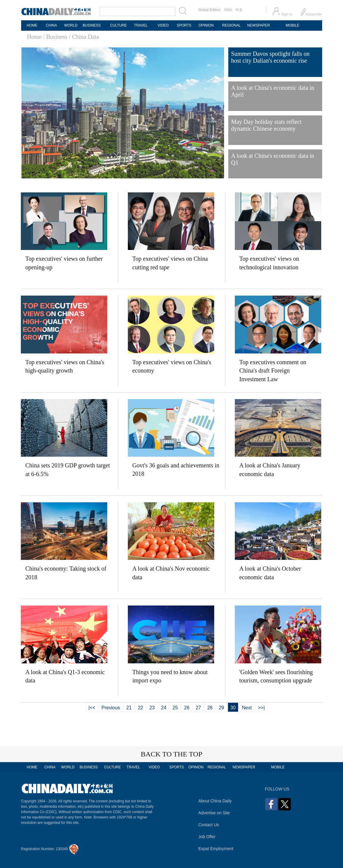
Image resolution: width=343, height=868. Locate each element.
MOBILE (292, 25)
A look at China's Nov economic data (171, 573)
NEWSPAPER (258, 25)
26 (187, 708)
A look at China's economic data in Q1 (273, 159)
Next (247, 708)
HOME (32, 25)
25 (175, 708)
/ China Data (84, 37)
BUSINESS (92, 25)
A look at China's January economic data (270, 470)
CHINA (51, 25)
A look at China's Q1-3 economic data (65, 676)
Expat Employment (216, 849)
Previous (111, 708)
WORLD (71, 25)
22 (141, 708)
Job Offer (207, 837)
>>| (261, 708)
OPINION (206, 25)
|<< (92, 708)
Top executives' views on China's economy (172, 366)
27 (198, 708)
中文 (239, 10)
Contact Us (209, 825)
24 (164, 708)
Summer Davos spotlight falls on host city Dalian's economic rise (270, 57)
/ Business (55, 37)
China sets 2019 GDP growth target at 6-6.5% (68, 470)
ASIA (228, 10)
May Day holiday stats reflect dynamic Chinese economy (267, 125)
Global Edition (210, 10)
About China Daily (215, 801)
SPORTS (184, 25)
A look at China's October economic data (270, 573)
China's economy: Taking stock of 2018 (66, 573)
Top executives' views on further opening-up (64, 263)
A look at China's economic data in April (273, 91)
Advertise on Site (214, 813)
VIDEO (163, 25)
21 (129, 708)
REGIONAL (231, 25)
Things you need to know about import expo (170, 676)
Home (34, 37)
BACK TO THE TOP (171, 754)
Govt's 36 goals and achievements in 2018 (176, 470)
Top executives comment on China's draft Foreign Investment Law (273, 371)
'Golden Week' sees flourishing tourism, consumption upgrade (276, 676)
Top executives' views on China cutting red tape (170, 263)
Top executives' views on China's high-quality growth (65, 366)
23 (152, 708)
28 (210, 708)
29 (221, 708)
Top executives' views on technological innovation (269, 263)
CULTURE (119, 25)
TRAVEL (141, 25)
